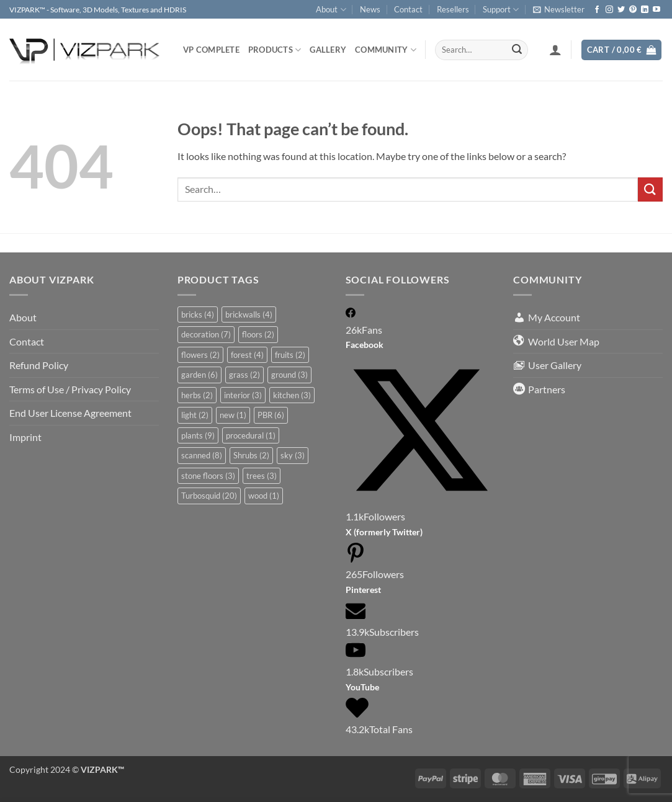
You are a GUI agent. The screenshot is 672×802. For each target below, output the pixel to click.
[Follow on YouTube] (656, 10)
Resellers (453, 9)
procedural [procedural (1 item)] (251, 435)
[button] (559, 9)
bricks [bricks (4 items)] (198, 314)
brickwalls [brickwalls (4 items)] (249, 314)
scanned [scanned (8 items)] (202, 455)
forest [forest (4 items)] (247, 355)
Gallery (328, 50)
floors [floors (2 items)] (258, 334)
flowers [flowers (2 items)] (200, 355)
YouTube (362, 687)
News (370, 9)
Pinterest (363, 590)
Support (501, 10)
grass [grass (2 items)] (244, 375)
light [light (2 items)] (195, 415)
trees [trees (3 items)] (262, 476)
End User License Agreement (70, 413)
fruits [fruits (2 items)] (290, 355)
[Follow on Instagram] (609, 10)
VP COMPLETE (211, 50)
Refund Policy (39, 365)
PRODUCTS (275, 50)
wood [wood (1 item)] (264, 496)
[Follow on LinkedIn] (645, 10)
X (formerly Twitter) (384, 532)
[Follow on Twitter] (621, 10)
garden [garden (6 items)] (199, 375)
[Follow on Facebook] (597, 10)
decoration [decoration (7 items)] (206, 334)
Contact (408, 9)
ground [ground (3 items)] (289, 375)
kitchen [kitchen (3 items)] (292, 395)
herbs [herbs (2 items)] (197, 395)
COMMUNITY (386, 50)
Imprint (25, 437)
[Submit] (517, 50)
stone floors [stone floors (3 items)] (208, 476)
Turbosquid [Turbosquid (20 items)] (209, 496)
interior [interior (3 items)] (243, 395)
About (331, 10)
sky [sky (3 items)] (293, 455)
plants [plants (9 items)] (198, 435)
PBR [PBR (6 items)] (271, 415)
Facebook (365, 345)
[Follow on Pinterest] (633, 10)
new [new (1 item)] (233, 415)
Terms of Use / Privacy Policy (70, 389)
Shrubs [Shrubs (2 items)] (251, 455)
